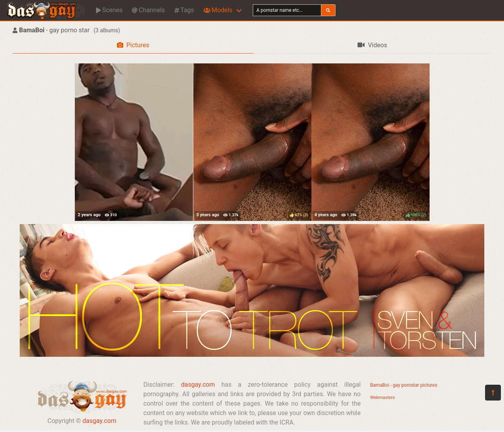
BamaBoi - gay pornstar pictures (404, 385)
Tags (184, 10)
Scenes (109, 10)
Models (218, 10)
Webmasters (383, 398)
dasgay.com (99, 421)
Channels (148, 10)
